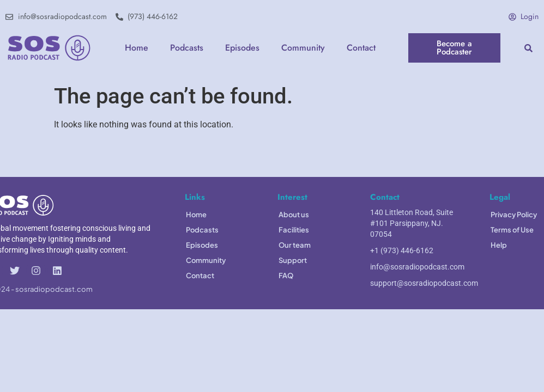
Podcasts (187, 48)
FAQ (286, 275)
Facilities (294, 230)
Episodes (242, 48)
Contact (361, 48)
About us (294, 215)
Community (303, 48)
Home (137, 48)
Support (293, 260)
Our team (295, 245)
